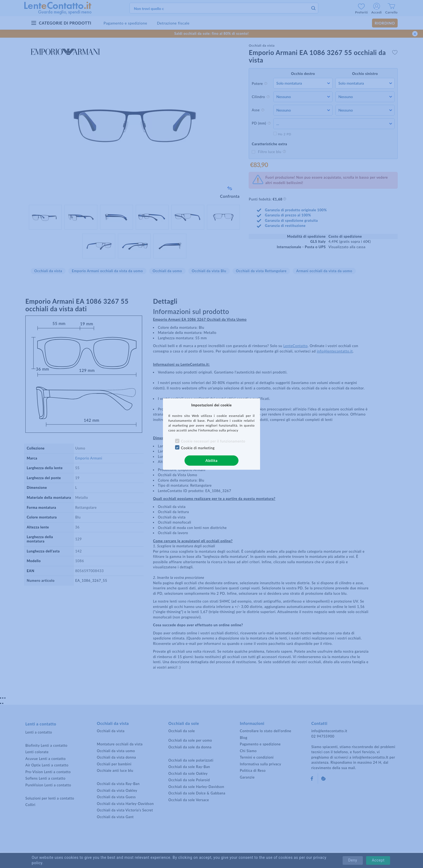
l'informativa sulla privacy (218, 430)
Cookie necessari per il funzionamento (213, 441)
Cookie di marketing (198, 448)
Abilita (212, 460)
